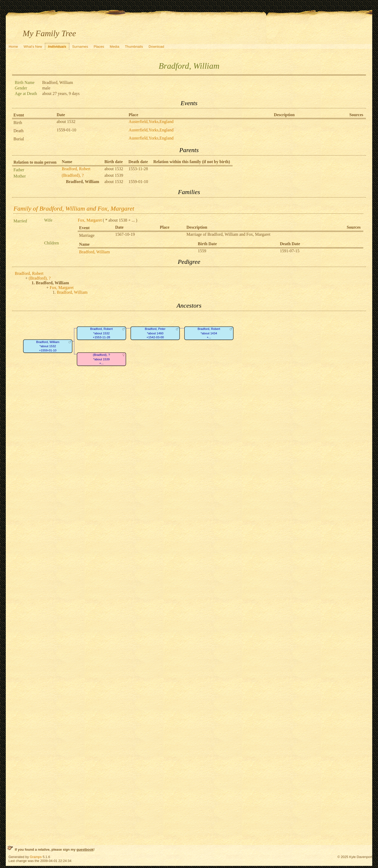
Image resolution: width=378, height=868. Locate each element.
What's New (33, 47)
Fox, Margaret (90, 220)
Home (13, 47)
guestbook (85, 850)
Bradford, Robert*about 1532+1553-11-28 (102, 333)
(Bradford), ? (73, 175)
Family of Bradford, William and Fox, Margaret (74, 208)
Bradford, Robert (76, 169)
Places (99, 47)
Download (156, 47)
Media (114, 47)
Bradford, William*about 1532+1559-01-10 (48, 346)
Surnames (80, 47)
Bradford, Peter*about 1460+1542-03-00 (155, 333)
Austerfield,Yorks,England (151, 122)
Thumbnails (134, 47)
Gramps (36, 857)
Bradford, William (94, 252)
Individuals (57, 47)
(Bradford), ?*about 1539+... (101, 359)
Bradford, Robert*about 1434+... (209, 333)
